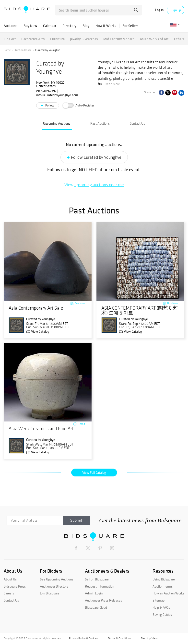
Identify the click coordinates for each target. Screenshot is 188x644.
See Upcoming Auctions (57, 579)
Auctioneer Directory (54, 586)
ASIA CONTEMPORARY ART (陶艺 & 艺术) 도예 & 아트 (140, 310)
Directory (69, 26)
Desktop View (149, 638)
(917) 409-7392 (46, 91)
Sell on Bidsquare (97, 579)
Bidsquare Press (15, 586)
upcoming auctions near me (99, 185)
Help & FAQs (161, 607)
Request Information (100, 586)
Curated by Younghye (41, 319)
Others (179, 39)
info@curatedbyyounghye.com (57, 95)
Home (7, 50)
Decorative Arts (33, 39)
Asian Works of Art (154, 39)
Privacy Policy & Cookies (83, 638)
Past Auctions (100, 123)
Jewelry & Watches (84, 39)
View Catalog (40, 331)
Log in (159, 10)
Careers (9, 593)
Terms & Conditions (119, 638)
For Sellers (130, 26)
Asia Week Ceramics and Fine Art (41, 429)
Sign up (176, 10)
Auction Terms (163, 586)
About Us (10, 579)
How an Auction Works (168, 593)
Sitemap (159, 600)
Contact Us (137, 123)
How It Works (106, 26)
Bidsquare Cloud (96, 607)
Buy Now (30, 26)
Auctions (11, 26)
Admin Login (94, 593)
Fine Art (10, 39)
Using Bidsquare (164, 579)
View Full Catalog (94, 473)
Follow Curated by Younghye (96, 157)
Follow (49, 105)
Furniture (57, 39)
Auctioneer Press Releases (103, 600)
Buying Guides (162, 615)
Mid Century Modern (119, 39)
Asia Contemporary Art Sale (36, 308)
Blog (86, 26)
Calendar (50, 26)
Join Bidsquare (50, 593)
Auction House (23, 50)
